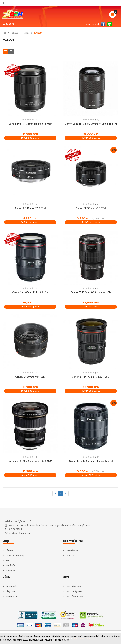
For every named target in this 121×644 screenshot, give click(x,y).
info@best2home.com (20, 533)
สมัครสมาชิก (12, 586)
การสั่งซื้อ (10, 566)
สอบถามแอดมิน (93, 24)
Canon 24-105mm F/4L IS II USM (30, 292)
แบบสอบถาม (12, 596)
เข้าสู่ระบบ (10, 591)
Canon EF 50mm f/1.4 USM (30, 377)
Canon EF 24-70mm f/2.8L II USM (91, 377)
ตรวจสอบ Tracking (15, 556)
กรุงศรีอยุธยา (73, 550)
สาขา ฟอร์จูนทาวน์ (75, 591)
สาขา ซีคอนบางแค (75, 596)
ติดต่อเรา (10, 571)
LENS (27, 33)
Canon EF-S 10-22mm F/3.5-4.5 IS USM (30, 461)
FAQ (8, 561)
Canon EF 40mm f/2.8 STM (30, 208)
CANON (38, 33)
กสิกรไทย (71, 556)
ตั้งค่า (66, 640)
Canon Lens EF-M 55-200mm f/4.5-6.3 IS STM (91, 124)
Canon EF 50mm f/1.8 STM (91, 208)
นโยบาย (10, 550)
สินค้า (15, 33)
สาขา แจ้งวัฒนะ (74, 586)
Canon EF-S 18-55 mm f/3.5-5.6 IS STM (91, 461)
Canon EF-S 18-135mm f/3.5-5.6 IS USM (30, 124)
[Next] (66, 494)
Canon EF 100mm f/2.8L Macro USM (91, 292)
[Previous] (55, 494)
